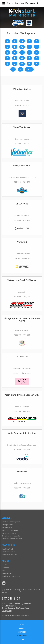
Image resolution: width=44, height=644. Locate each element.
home (22, 625)
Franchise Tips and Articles (11, 576)
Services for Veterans (9, 533)
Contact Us (5, 568)
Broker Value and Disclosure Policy (15, 608)
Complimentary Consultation (11, 536)
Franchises (22, 636)
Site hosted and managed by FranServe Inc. (16, 615)
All (29, 69)
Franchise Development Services (12, 539)
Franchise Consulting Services (11, 522)
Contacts (22, 639)
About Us (5, 565)
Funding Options (7, 525)
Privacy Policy (7, 611)
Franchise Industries (8, 552)
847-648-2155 (11, 598)
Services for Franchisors (10, 530)
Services (22, 632)
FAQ (3, 571)
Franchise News (7, 573)
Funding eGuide (7, 527)
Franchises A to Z (7, 549)
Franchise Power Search (10, 555)
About (22, 628)
